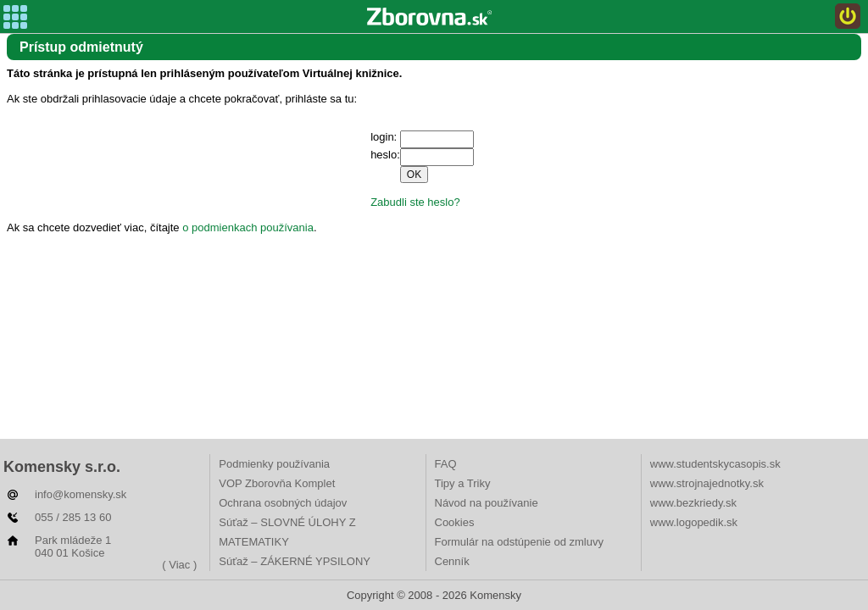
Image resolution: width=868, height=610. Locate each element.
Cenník (452, 561)
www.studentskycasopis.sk (715, 464)
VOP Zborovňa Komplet (277, 483)
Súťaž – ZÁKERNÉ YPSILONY (295, 561)
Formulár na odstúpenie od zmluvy (519, 542)
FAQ (446, 464)
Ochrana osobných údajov (283, 503)
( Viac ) (179, 565)
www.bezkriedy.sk (693, 503)
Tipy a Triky (463, 483)
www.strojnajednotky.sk (707, 483)
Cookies (455, 522)
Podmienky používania (274, 464)
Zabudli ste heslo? (415, 202)
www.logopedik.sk (694, 522)
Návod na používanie (487, 503)
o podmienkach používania (248, 227)
